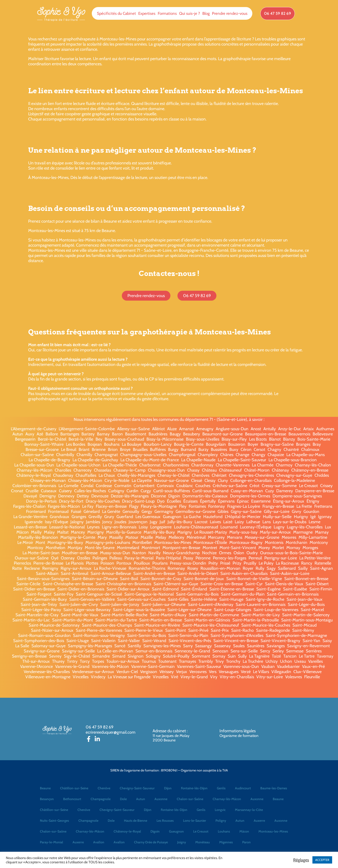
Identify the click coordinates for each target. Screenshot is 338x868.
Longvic (220, 810)
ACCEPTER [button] (322, 860)
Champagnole (101, 799)
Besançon (47, 799)
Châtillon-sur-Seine (74, 788)
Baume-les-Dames (274, 788)
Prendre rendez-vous (230, 13)
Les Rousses (165, 821)
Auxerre (259, 821)
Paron (246, 842)
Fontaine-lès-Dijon (194, 788)
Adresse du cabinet (170, 731)
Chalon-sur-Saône (190, 799)
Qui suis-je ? (190, 13)
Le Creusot (201, 831)
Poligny (221, 821)
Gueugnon (176, 831)
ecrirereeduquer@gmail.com (111, 732)
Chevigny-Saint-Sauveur (137, 788)
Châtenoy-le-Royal (127, 831)
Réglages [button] (301, 860)
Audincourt (243, 788)
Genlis (221, 788)
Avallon (99, 842)
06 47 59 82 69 (100, 727)
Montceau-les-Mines (273, 831)
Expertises (147, 13)
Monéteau (203, 842)
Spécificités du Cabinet (116, 13)
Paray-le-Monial (52, 842)
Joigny (182, 842)
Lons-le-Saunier (195, 821)
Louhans (224, 831)
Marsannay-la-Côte (249, 810)
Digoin (155, 831)
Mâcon (244, 831)
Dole (123, 799)
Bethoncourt (72, 799)
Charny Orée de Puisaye (151, 842)
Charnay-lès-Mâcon (227, 799)
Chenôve (104, 788)
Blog (206, 13)
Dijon (168, 788)
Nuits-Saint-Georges (54, 821)
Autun (141, 799)
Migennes (226, 842)
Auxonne (161, 799)
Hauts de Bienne (136, 821)
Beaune (45, 788)
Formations (167, 13)
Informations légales (238, 731)
